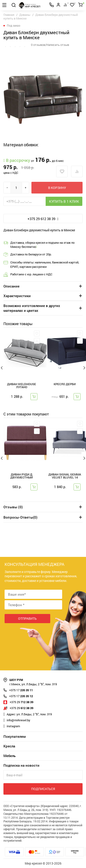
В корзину (57, 188)
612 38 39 (21, 708)
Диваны (25, 15)
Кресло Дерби (65, 384)
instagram (13, 726)
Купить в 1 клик (64, 201)
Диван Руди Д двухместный (22, 476)
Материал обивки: (21, 145)
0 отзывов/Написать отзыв (50, 45)
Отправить (27, 618)
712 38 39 (21, 702)
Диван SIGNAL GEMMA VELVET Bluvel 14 (65, 476)
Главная (9, 15)
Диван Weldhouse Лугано (22, 386)
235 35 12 (21, 696)
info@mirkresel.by (18, 720)
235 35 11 (21, 690)
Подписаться (43, 789)
